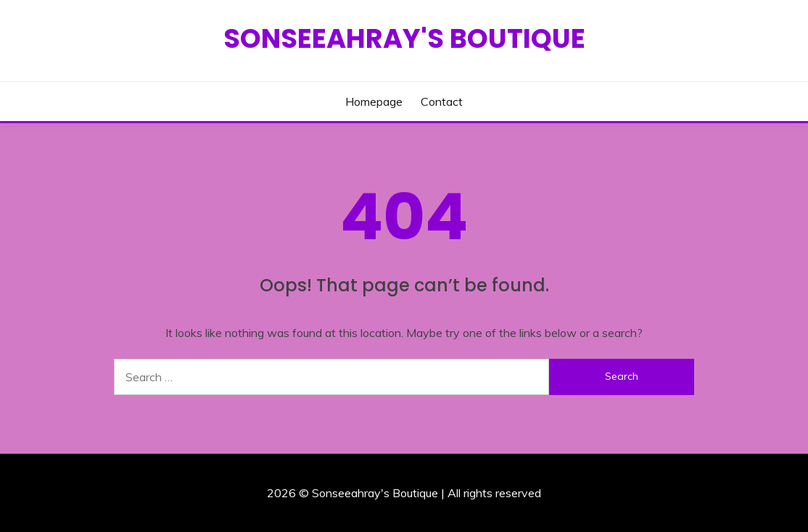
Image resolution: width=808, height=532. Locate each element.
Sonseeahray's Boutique (404, 38)
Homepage (374, 101)
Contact (442, 101)
